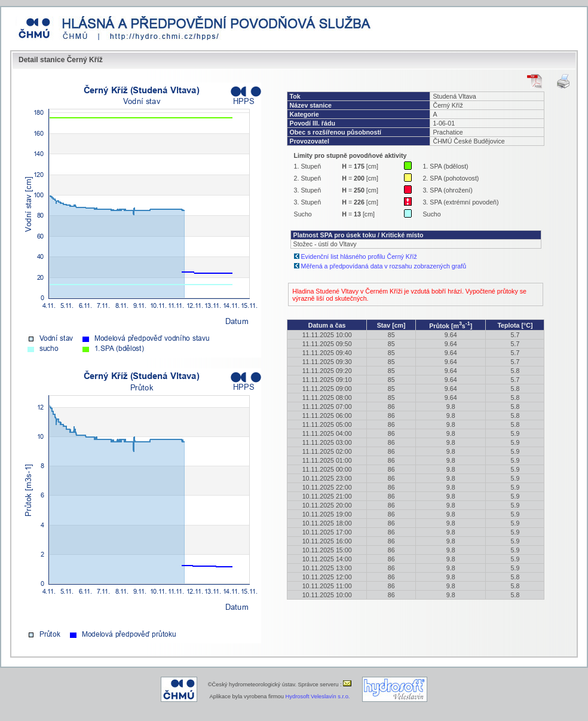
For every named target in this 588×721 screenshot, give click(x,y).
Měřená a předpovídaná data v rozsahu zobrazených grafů (384, 266)
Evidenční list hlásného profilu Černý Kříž (359, 256)
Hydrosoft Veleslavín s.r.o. (318, 696)
